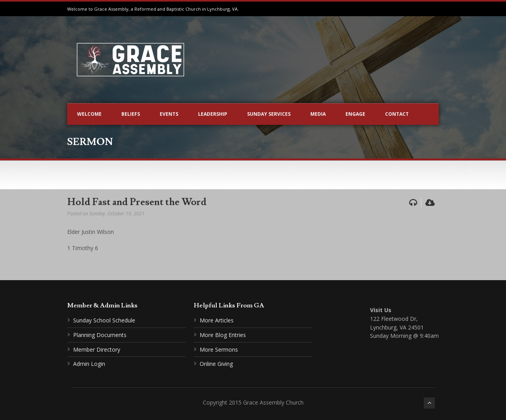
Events (169, 114)
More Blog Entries (223, 335)
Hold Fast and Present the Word (137, 202)
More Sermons (219, 349)
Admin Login (89, 364)
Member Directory (97, 349)
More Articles (217, 320)
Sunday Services (269, 114)
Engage (355, 114)
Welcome (89, 114)
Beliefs (131, 114)
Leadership (213, 114)
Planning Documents (100, 335)
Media (318, 114)
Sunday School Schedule (104, 320)
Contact (397, 114)
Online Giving (216, 364)
